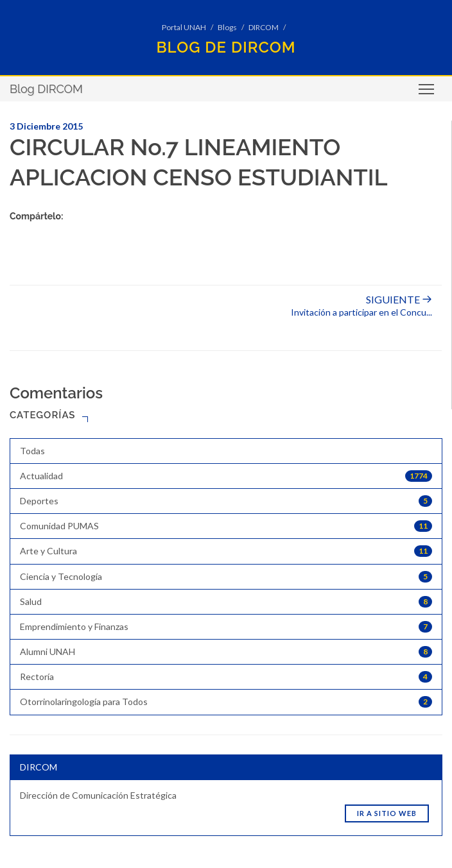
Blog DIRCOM (46, 89)
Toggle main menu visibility (427, 93)
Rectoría (226, 677)
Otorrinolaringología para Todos (226, 702)
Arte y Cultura (226, 551)
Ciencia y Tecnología (226, 577)
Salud (226, 602)
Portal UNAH (184, 27)
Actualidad (226, 476)
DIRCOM (264, 27)
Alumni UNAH (226, 652)
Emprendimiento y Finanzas (226, 627)
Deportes (226, 501)
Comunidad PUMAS (226, 526)
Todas (32, 451)
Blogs (227, 27)
